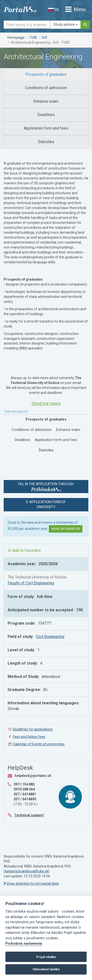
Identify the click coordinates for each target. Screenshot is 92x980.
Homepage (16, 38)
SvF (45, 38)
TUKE (33, 38)
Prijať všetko (46, 957)
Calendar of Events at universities (39, 744)
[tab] (46, 75)
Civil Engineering (50, 637)
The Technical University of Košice (37, 577)
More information (66, 529)
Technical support (29, 815)
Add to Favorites (24, 550)
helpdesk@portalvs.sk (33, 776)
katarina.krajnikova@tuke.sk (27, 871)
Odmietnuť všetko (46, 969)
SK (53, 10)
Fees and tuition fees (29, 737)
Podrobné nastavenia (24, 944)
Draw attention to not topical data (31, 884)
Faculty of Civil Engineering (31, 583)
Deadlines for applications (33, 729)
